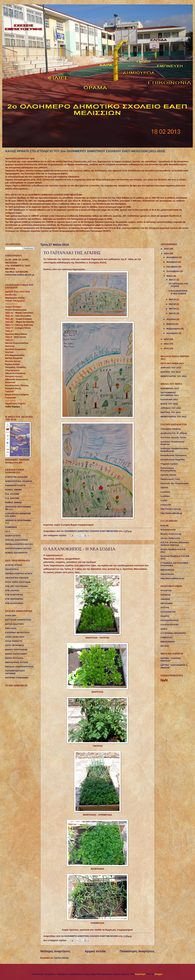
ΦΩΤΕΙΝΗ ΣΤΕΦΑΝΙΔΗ (17, 678)
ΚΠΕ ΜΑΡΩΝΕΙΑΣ (14, 599)
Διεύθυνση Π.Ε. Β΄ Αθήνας (174, 433)
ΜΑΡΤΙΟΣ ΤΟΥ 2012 (171, 412)
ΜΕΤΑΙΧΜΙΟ (167, 603)
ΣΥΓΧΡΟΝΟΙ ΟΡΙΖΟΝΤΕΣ (173, 633)
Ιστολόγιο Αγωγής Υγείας (173, 437)
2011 (167, 348)
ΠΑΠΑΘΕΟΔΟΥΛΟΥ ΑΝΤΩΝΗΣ (15, 672)
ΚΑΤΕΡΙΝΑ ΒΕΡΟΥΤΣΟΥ (17, 633)
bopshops (140, 974)
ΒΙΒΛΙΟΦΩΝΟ (168, 642)
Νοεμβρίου (172, 262)
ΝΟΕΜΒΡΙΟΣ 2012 (170, 389)
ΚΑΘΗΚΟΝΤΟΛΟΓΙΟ (15, 485)
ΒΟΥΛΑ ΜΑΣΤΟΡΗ (14, 624)
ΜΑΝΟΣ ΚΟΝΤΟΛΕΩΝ (16, 650)
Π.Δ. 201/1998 (12, 494)
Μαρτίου (171, 324)
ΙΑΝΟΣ (164, 629)
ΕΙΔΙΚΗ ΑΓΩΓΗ (13, 536)
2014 (167, 253)
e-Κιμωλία (166, 505)
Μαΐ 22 (173, 299)
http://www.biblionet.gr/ (172, 578)
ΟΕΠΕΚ (164, 488)
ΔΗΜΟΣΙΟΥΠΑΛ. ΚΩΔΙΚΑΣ (19, 481)
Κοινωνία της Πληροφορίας (175, 483)
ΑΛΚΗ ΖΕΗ (11, 616)
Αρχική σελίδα (95, 951)
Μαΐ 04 (173, 309)
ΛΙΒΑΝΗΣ (165, 599)
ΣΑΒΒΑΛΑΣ (166, 637)
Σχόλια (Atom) (61, 958)
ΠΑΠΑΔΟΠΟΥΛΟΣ (170, 620)
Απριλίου (171, 319)
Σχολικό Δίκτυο (168, 475)
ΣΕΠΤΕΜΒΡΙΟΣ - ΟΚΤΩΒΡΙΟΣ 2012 (170, 394)
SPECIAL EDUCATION (16, 540)
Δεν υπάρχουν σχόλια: (55, 535)
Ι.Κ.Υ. (8, 531)
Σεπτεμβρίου (173, 271)
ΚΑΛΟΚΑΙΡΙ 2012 (169, 400)
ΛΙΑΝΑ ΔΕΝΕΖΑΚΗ (15, 637)
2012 (167, 344)
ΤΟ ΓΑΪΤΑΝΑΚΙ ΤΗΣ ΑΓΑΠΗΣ (72, 253)
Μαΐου (170, 276)
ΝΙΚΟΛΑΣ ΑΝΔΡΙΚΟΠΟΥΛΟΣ (19, 667)
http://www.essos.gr (171, 509)
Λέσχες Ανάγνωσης (171, 538)
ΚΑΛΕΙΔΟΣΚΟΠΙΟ (170, 625)
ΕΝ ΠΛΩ (165, 646)
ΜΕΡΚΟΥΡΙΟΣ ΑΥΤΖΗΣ (17, 662)
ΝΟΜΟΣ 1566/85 (13, 490)
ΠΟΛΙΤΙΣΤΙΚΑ (12, 569)
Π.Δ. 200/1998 (12, 498)
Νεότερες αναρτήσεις (55, 951)
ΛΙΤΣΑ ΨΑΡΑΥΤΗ (14, 641)
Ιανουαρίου (172, 333)
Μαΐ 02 (173, 313)
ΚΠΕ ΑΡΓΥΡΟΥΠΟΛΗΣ (16, 586)
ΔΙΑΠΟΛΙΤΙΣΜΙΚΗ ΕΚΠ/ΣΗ (18, 548)
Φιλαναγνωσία (168, 530)
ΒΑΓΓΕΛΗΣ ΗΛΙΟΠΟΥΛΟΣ (18, 620)
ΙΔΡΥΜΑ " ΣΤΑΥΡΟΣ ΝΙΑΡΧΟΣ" (171, 660)
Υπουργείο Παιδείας (171, 429)
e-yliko (164, 500)
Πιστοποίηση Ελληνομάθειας (168, 469)
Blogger (159, 974)
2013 (167, 339)
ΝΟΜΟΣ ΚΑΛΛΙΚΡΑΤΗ (16, 553)
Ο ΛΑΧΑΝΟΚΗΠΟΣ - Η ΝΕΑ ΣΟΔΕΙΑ (79, 549)
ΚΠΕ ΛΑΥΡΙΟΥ (12, 591)
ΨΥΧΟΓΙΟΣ (166, 591)
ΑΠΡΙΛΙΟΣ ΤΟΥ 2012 (171, 408)
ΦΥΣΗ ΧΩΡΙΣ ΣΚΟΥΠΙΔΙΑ (18, 582)
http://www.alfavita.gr (171, 513)
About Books (167, 574)
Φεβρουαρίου (174, 329)
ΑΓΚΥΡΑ (165, 608)
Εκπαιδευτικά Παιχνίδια (173, 460)
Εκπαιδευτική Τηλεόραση (174, 455)
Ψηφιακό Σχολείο (169, 464)
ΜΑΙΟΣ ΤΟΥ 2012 (169, 404)
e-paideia (165, 492)
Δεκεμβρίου (173, 257)
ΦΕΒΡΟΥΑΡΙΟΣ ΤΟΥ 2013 (174, 376)
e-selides (165, 496)
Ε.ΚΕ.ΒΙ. (165, 526)
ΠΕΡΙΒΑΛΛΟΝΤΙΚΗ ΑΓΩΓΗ (19, 574)
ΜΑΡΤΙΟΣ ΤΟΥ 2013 (171, 372)
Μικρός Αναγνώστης (171, 534)
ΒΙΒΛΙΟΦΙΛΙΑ (167, 570)
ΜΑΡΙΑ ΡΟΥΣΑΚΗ (14, 658)
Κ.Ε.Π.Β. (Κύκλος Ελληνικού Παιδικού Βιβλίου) (175, 544)
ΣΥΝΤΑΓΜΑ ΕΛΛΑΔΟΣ (16, 477)
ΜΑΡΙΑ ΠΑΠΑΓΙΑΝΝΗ (16, 654)
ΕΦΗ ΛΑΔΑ (11, 628)
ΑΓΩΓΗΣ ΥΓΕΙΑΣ (14, 565)
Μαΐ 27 (173, 280)
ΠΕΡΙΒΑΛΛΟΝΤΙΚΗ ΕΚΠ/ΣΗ (19, 544)
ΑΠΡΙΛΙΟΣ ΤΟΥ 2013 (171, 368)
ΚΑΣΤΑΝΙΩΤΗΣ (168, 612)
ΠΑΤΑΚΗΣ (166, 595)
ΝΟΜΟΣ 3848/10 (13, 502)
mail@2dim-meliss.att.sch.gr (20, 275)
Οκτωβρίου (172, 267)
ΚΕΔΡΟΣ (165, 616)
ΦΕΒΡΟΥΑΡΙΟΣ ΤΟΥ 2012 (174, 417)
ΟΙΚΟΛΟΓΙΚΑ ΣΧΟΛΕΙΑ (17, 578)
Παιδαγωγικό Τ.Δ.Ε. (170, 479)
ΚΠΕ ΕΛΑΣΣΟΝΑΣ (14, 603)
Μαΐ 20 (173, 304)
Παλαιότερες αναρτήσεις (137, 951)
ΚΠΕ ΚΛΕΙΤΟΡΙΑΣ (14, 595)
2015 (167, 249)
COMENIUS (11, 527)
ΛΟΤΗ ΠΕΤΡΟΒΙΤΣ (15, 645)
